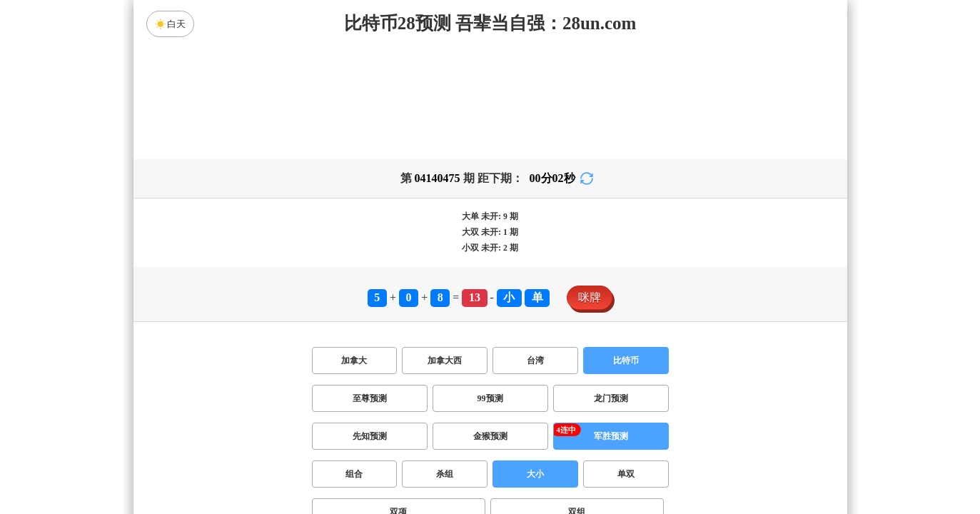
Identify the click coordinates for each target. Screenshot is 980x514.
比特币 (626, 361)
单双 (626, 474)
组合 (354, 474)
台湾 (535, 361)
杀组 (445, 474)
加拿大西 (445, 361)
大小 (535, 474)
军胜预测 (611, 436)
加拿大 (354, 361)
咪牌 (590, 297)
